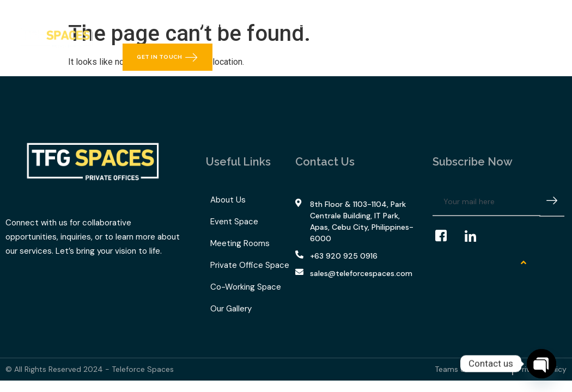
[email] (487, 202)
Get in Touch (168, 57)
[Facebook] (446, 236)
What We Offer (207, 24)
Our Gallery (355, 24)
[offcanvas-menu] (552, 49)
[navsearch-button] (551, 28)
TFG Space (288, 24)
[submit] (552, 202)
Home (143, 24)
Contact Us (418, 24)
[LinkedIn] (476, 236)
